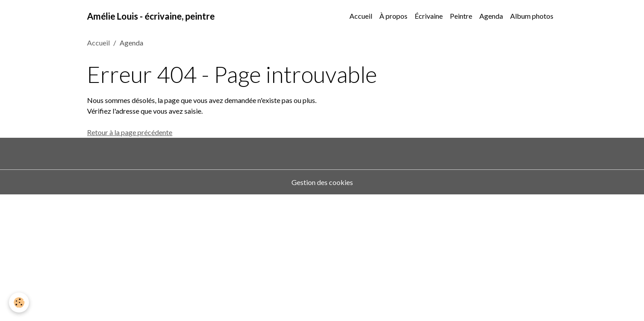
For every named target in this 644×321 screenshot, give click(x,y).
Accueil (361, 16)
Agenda (491, 16)
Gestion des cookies (322, 182)
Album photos (532, 16)
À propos (393, 16)
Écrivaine (429, 16)
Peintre (461, 16)
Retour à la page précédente (130, 132)
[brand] (151, 16)
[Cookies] (19, 302)
